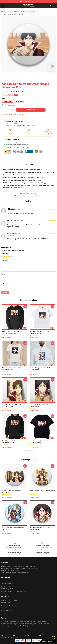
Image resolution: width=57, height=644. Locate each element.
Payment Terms (6, 603)
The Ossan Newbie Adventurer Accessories (21, 12)
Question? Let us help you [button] (48, 642)
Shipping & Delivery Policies (9, 600)
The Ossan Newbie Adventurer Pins (12, 15)
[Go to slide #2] (33, 76)
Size (4, 98)
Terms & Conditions (7, 584)
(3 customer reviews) (17, 91)
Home (3, 12)
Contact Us (5, 608)
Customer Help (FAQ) (7, 611)
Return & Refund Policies (8, 605)
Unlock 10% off (53, 636)
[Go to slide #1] (24, 76)
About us (4, 581)
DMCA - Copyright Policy (8, 589)
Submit (5, 293)
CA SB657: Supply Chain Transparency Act (14, 591)
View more (29, 452)
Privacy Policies (6, 586)
